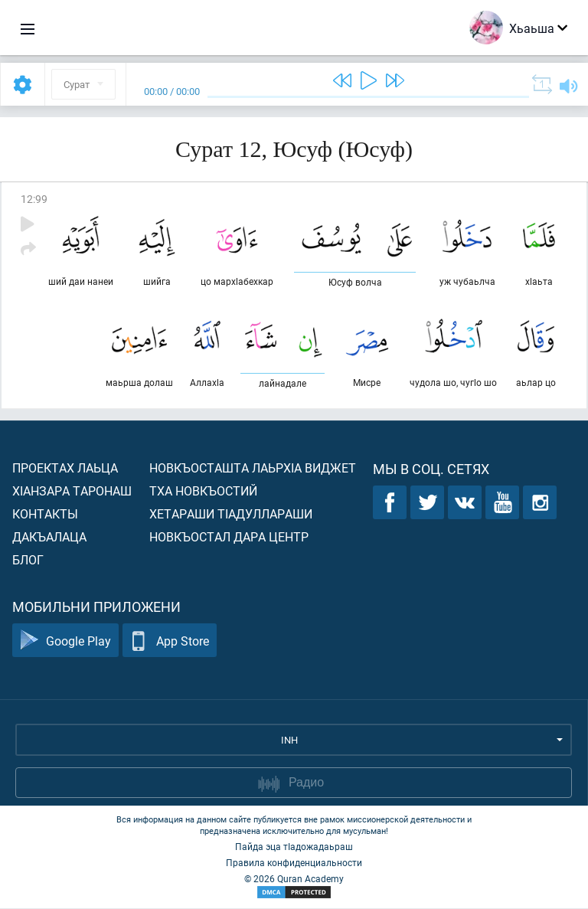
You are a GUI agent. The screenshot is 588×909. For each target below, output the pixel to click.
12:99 (34, 199)
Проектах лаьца (65, 468)
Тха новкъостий (203, 491)
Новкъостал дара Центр (229, 537)
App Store (170, 641)
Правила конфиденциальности (294, 863)
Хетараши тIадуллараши (231, 514)
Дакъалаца (49, 537)
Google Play (65, 641)
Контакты (45, 514)
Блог (28, 560)
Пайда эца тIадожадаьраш (294, 847)
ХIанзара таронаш (72, 491)
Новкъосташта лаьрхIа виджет (253, 468)
